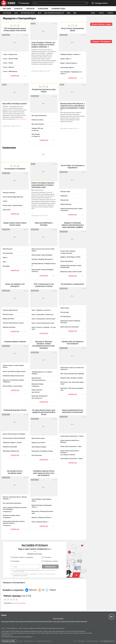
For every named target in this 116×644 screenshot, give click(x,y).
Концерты (16, 561)
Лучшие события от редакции (23, 557)
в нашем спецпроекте (21, 119)
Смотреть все (15, 76)
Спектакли (48, 557)
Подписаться (50, 567)
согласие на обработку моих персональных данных (27, 570)
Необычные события (51, 561)
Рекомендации (9, 148)
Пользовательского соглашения (20, 575)
